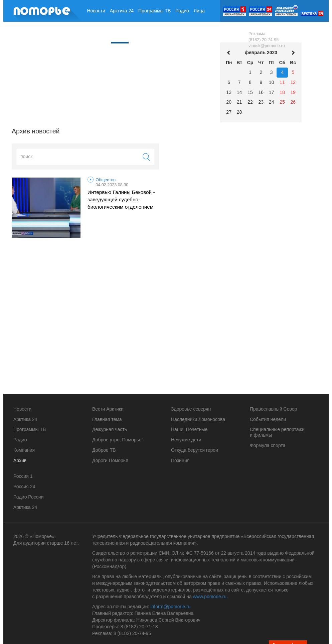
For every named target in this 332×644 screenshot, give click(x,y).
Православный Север (273, 409)
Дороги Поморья (110, 460)
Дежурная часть (110, 429)
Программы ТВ (154, 11)
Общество (106, 180)
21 (239, 102)
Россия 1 (23, 476)
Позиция (180, 460)
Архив (120, 32)
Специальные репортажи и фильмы (277, 432)
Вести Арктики (108, 409)
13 (229, 92)
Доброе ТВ (104, 450)
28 (239, 112)
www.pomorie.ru (210, 597)
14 (239, 92)
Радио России (28, 497)
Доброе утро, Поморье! (117, 440)
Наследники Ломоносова (198, 419)
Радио (182, 11)
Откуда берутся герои (195, 450)
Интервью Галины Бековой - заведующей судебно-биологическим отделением (121, 199)
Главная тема (107, 419)
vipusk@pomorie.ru (267, 46)
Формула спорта (268, 445)
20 (229, 102)
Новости (96, 11)
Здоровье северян (191, 409)
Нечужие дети (186, 440)
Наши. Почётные (189, 429)
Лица (199, 11)
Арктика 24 (122, 11)
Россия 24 (24, 487)
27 (229, 112)
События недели (268, 419)
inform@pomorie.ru (170, 607)
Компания (98, 32)
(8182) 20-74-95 (264, 40)
